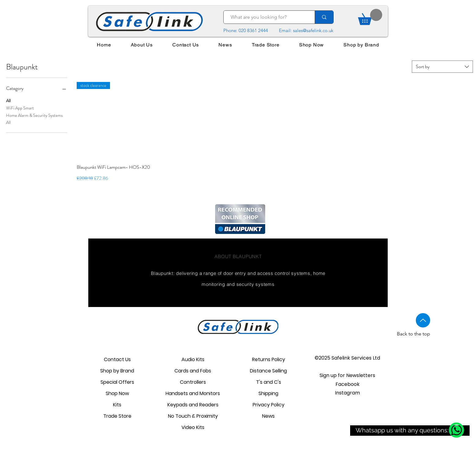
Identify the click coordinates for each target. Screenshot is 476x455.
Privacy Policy (269, 405)
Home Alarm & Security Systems (34, 115)
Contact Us (117, 359)
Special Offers (117, 382)
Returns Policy (269, 359)
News (268, 416)
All (8, 100)
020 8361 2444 (253, 30)
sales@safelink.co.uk (313, 30)
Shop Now (117, 393)
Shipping (268, 393)
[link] (370, 17)
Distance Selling (268, 371)
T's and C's (269, 382)
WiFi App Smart (20, 108)
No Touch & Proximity (193, 416)
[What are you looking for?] (266, 17)
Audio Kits (193, 359)
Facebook (348, 384)
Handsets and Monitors (193, 393)
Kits (117, 405)
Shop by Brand (117, 371)
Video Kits (193, 427)
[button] (347, 375)
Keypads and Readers (193, 405)
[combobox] (442, 67)
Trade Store (117, 416)
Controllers (193, 382)
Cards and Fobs (193, 371)
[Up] (423, 320)
